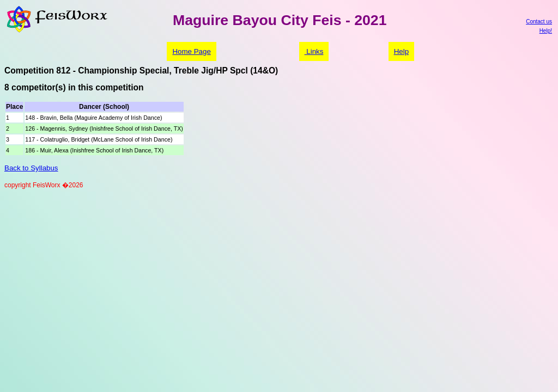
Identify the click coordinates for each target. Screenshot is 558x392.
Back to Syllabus (31, 168)
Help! (546, 31)
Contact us (539, 22)
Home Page (191, 51)
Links (314, 51)
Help (401, 51)
